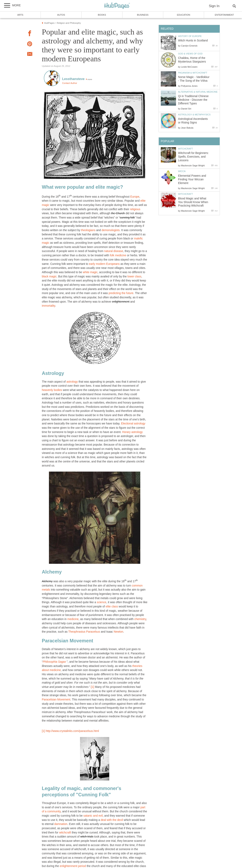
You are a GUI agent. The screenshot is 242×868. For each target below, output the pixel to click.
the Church (118, 213)
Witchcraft (185, 149)
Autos (61, 15)
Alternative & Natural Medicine (198, 92)
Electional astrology (133, 424)
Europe (135, 197)
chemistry (140, 619)
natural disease (114, 251)
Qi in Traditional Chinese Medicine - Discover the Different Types (193, 100)
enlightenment (121, 302)
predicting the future (121, 293)
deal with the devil (112, 820)
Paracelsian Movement (56, 700)
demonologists (111, 230)
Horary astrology (132, 432)
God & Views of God (190, 54)
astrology (72, 382)
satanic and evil (93, 816)
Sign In (214, 6)
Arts (20, 15)
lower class (134, 277)
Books (102, 15)
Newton (118, 632)
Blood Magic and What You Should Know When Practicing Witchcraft (193, 202)
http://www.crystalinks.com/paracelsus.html (72, 731)
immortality (49, 306)
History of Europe (190, 36)
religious (135, 209)
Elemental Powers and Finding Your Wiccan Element (192, 179)
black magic (49, 277)
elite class (112, 607)
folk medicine (118, 255)
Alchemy (47, 581)
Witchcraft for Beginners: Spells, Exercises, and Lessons (193, 157)
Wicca (182, 171)
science (102, 602)
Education (183, 15)
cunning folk (127, 218)
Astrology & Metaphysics (194, 115)
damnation (61, 824)
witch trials (87, 837)
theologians (88, 230)
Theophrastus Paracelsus (84, 632)
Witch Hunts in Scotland (193, 41)
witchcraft (65, 833)
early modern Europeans (104, 264)
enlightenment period (73, 866)
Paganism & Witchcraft (193, 73)
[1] (92, 687)
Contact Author (70, 83)
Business (143, 15)
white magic (90, 272)
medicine (73, 619)
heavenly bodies (52, 390)
